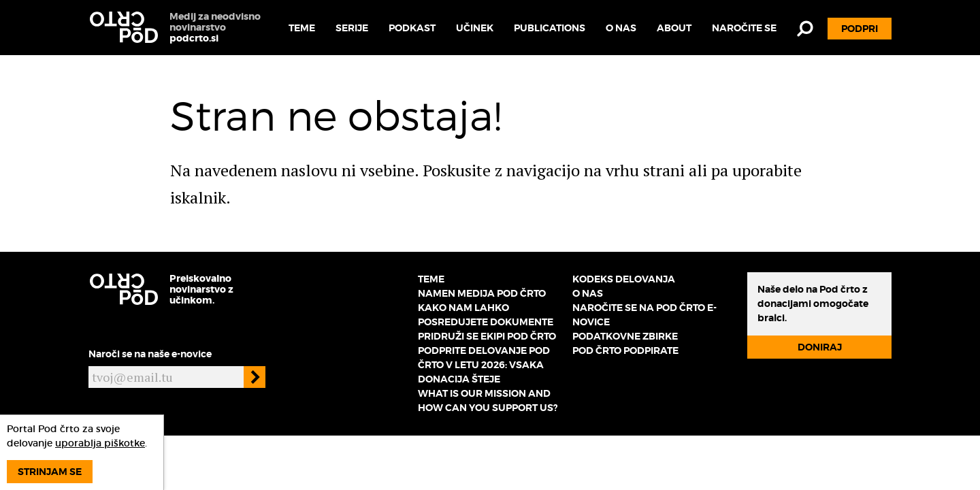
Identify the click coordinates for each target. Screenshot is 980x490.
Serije (352, 28)
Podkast (412, 28)
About (674, 28)
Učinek (475, 28)
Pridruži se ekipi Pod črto (487, 336)
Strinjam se (50, 472)
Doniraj (820, 347)
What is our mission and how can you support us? (488, 401)
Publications (550, 28)
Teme (302, 28)
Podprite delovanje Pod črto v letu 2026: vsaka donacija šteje (484, 365)
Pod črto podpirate (625, 350)
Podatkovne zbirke (625, 336)
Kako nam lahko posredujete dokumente (486, 315)
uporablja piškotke (100, 443)
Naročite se (744, 28)
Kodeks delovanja (624, 279)
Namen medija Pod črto (482, 293)
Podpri (860, 29)
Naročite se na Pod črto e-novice (644, 315)
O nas (621, 28)
